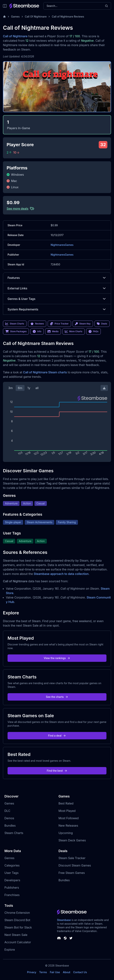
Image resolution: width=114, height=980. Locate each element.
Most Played (67, 811)
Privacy (32, 972)
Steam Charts (14, 833)
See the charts (57, 697)
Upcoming (66, 833)
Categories (12, 865)
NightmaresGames (62, 245)
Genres (9, 858)
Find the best (57, 771)
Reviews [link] (37, 324)
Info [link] (37, 331)
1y (29, 388)
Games (15, 17)
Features (57, 278)
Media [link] (53, 331)
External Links (57, 288)
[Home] (4, 17)
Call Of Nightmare (36, 17)
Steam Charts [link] (15, 324)
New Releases (68, 826)
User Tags (12, 873)
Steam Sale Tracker (72, 858)
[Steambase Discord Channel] (59, 938)
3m (10, 388)
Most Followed (69, 818)
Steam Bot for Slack (18, 927)
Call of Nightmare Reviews (68, 17)
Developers (12, 880)
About (66, 972)
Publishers (12, 888)
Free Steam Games (72, 873)
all (37, 388)
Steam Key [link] (83, 324)
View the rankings (57, 658)
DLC (7, 811)
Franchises (12, 895)
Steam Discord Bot (17, 920)
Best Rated (66, 803)
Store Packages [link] (16, 331)
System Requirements (57, 309)
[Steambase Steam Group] (65, 938)
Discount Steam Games (75, 865)
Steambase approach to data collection (61, 574)
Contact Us (80, 972)
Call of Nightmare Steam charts (45, 372)
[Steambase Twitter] (71, 938)
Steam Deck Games (72, 840)
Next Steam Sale (16, 935)
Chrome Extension (17, 913)
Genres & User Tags (57, 299)
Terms (43, 972)
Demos (9, 818)
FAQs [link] (94, 331)
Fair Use (55, 972)
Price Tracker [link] (59, 324)
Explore (10, 950)
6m (20, 388)
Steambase (64, 920)
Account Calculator (18, 942)
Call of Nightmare (15, 36)
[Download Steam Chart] (104, 388)
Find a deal (57, 736)
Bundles (10, 826)
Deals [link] (102, 324)
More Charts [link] (74, 331)
